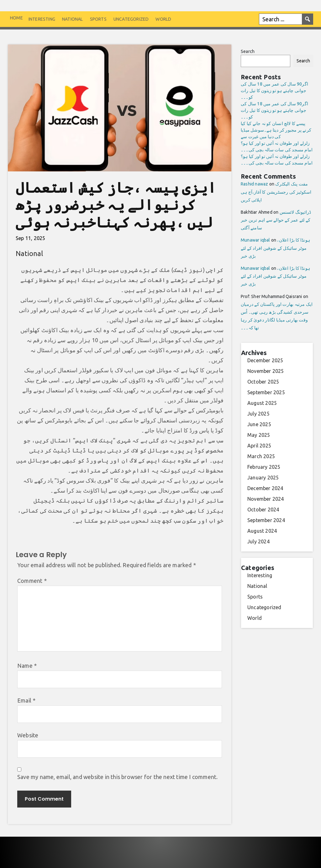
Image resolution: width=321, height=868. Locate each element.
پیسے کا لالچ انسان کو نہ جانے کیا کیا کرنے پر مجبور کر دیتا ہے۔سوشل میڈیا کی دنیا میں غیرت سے (276, 130)
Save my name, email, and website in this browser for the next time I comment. (117, 777)
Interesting (42, 19)
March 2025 (261, 456)
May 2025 (259, 435)
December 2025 (265, 360)
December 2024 (265, 488)
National (73, 19)
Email (26, 700)
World (163, 19)
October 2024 (263, 510)
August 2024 (262, 531)
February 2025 (264, 467)
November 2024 (266, 499)
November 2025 (266, 371)
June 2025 (259, 424)
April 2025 (259, 446)
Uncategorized (131, 19)
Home (16, 18)
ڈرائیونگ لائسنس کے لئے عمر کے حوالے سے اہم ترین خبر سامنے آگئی (276, 220)
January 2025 (263, 478)
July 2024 (258, 541)
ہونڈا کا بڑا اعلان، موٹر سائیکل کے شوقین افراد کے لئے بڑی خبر (275, 248)
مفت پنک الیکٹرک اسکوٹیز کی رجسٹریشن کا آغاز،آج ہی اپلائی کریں (276, 192)
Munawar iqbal (255, 240)
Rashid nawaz (254, 184)
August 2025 (262, 403)
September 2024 (266, 520)
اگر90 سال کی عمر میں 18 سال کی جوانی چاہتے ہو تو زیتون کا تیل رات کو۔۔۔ (274, 91)
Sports (98, 19)
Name (27, 666)
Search (248, 51)
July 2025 (258, 414)
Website (28, 735)
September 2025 (266, 392)
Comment (32, 581)
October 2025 (263, 382)
